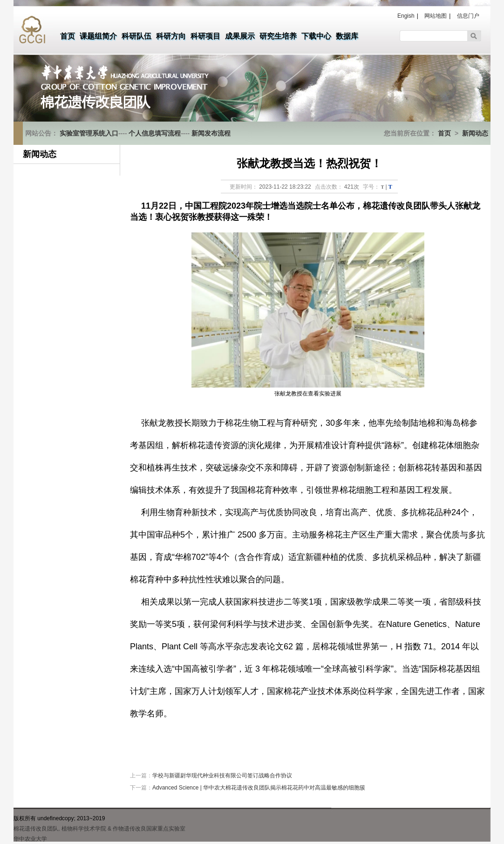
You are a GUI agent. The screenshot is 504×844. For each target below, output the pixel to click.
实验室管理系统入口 (89, 133)
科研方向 (171, 36)
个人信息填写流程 (155, 133)
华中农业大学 (30, 839)
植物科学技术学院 (84, 829)
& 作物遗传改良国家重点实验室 (146, 829)
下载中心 (316, 36)
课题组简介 (98, 36)
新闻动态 (475, 133)
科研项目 (205, 36)
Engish (406, 16)
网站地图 (436, 16)
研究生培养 (278, 36)
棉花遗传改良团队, (37, 829)
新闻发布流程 (211, 133)
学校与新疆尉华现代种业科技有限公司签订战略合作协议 (222, 776)
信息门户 (468, 16)
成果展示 (240, 36)
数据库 (347, 36)
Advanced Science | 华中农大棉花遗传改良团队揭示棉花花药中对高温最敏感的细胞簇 (259, 788)
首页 (68, 36)
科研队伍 (136, 36)
